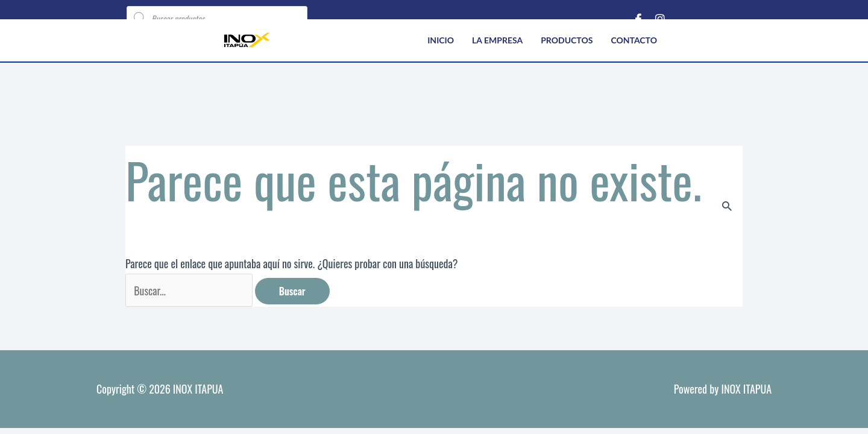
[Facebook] (638, 18)
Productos (567, 40)
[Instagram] (660, 18)
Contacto (634, 40)
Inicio (441, 40)
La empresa (497, 40)
